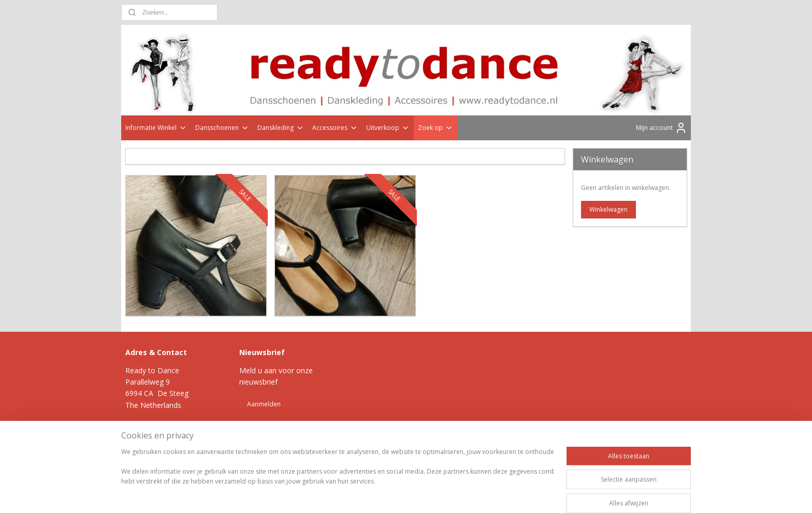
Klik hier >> (175, 428)
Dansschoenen (222, 128)
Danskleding (281, 128)
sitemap (369, 467)
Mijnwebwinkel (521, 467)
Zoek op (436, 128)
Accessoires (335, 128)
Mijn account (662, 128)
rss (391, 467)
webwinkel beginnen (431, 467)
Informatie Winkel (156, 128)
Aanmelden (264, 404)
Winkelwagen (608, 209)
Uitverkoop (388, 128)
